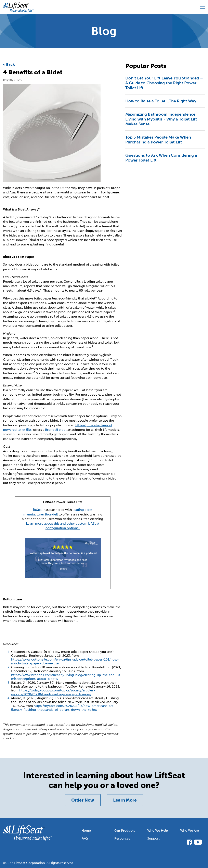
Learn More (125, 800)
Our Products (125, 831)
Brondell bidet (56, 430)
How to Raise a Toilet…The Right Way (161, 101)
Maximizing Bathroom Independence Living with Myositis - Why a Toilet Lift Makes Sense (161, 119)
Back (10, 64)
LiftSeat (37, 510)
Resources (122, 838)
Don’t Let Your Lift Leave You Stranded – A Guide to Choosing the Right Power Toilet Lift (164, 83)
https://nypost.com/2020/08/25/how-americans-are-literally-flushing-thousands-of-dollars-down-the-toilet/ (63, 708)
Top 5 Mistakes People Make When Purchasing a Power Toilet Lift (158, 140)
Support (153, 838)
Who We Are (190, 831)
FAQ (85, 838)
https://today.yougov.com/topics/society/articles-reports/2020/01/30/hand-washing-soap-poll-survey (53, 692)
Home (86, 831)
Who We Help (158, 831)
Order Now (83, 800)
